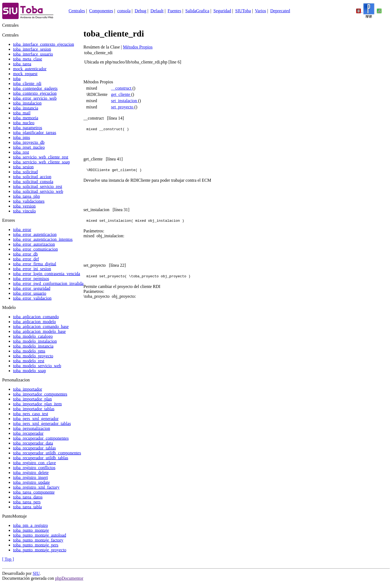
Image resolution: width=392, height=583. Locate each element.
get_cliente (121, 94)
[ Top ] (8, 559)
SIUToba (243, 11)
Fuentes (174, 11)
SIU (36, 573)
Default (157, 11)
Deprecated (280, 11)
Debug (141, 11)
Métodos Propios (138, 47)
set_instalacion (125, 101)
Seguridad (222, 11)
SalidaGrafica (197, 11)
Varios (261, 11)
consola (124, 11)
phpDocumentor (69, 578)
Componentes (101, 11)
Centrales (77, 11)
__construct (122, 88)
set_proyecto (123, 107)
